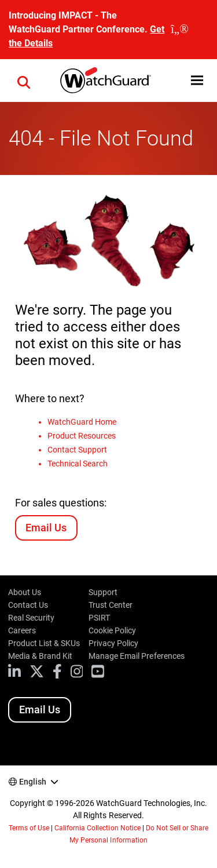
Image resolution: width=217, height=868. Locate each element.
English (33, 782)
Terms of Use (29, 828)
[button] (24, 81)
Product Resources (82, 436)
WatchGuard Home (82, 422)
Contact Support (77, 450)
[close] (180, 30)
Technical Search (78, 464)
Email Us (46, 528)
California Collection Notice (97, 828)
